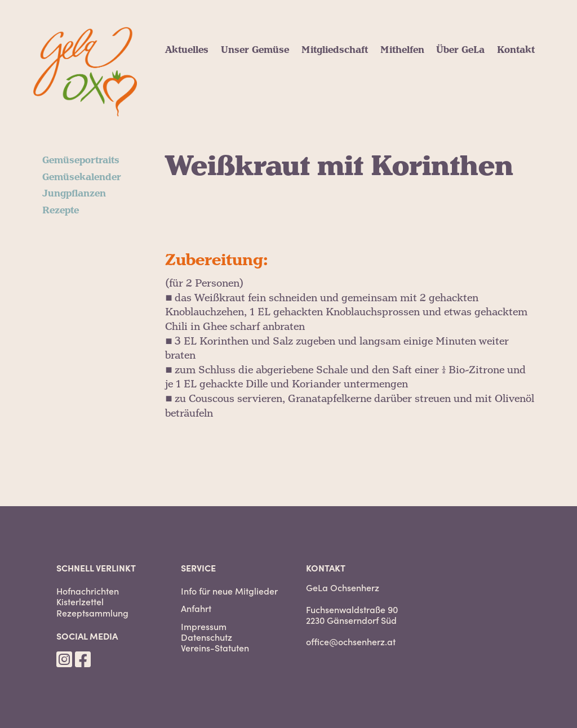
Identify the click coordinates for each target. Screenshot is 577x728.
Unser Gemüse (255, 50)
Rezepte (61, 211)
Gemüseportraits (81, 160)
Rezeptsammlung (92, 613)
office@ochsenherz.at (351, 641)
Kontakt (516, 50)
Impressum (204, 626)
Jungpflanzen (74, 194)
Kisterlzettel (80, 602)
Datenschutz (207, 637)
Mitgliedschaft (335, 50)
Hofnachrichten (88, 591)
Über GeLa (460, 50)
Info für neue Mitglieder (229, 591)
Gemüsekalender (82, 177)
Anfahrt (196, 608)
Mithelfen (402, 50)
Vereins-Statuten (215, 648)
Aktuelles (187, 50)
